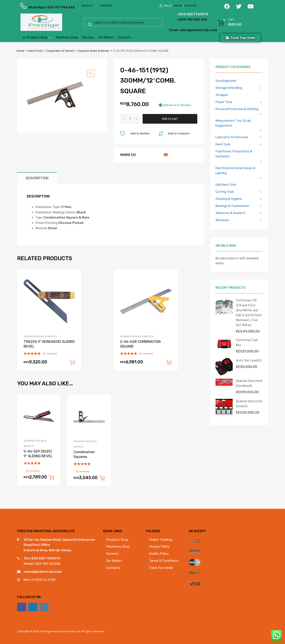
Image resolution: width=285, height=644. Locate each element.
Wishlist (87, 6)
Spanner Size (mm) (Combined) (249, 383)
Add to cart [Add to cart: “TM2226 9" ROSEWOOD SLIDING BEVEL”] (72, 363)
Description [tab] (37, 178)
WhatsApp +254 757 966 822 (39, 7)
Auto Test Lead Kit (249, 360)
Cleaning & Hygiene (229, 199)
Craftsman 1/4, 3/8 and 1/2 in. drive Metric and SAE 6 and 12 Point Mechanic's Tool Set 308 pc (249, 313)
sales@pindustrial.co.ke (43, 572)
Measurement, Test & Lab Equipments (233, 123)
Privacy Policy (159, 547)
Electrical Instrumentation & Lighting (235, 171)
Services (88, 37)
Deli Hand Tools (226, 185)
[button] (91, 73)
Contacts (124, 37)
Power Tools (224, 102)
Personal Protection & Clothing (237, 109)
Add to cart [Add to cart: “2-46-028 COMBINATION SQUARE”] (169, 363)
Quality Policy (159, 554)
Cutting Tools (225, 192)
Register (190, 6)
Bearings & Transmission (232, 206)
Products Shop (39, 38)
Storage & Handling (229, 88)
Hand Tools (35, 51)
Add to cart (170, 119)
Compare (106, 6)
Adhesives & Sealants (231, 213)
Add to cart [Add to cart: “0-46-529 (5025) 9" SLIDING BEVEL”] (52, 478)
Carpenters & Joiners (60, 51)
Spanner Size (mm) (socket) (249, 404)
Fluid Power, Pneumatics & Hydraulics (234, 154)
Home (20, 51)
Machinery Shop (67, 37)
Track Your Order (161, 568)
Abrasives (222, 220)
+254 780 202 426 (186, 20)
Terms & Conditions (164, 561)
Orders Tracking (161, 540)
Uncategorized (226, 81)
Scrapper (222, 95)
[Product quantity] (130, 119)
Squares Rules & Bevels (94, 51)
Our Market (106, 37)
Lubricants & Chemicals (232, 137)
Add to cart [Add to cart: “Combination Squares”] (102, 478)
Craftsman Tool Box (247, 343)
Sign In (178, 6)
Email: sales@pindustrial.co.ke (182, 30)
